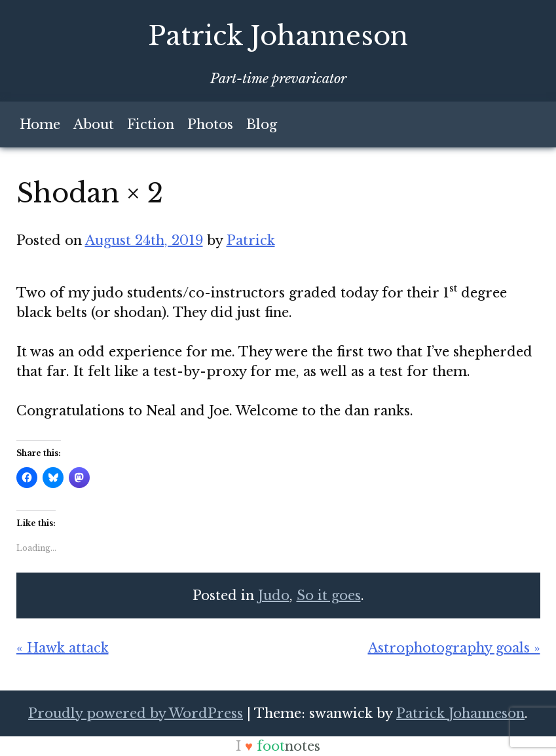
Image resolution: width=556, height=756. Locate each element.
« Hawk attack (63, 648)
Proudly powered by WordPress (136, 713)
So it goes (329, 595)
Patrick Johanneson (278, 36)
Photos (210, 124)
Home (40, 124)
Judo (274, 595)
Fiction (151, 124)
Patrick (251, 240)
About (94, 124)
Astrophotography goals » (454, 648)
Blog (262, 124)
